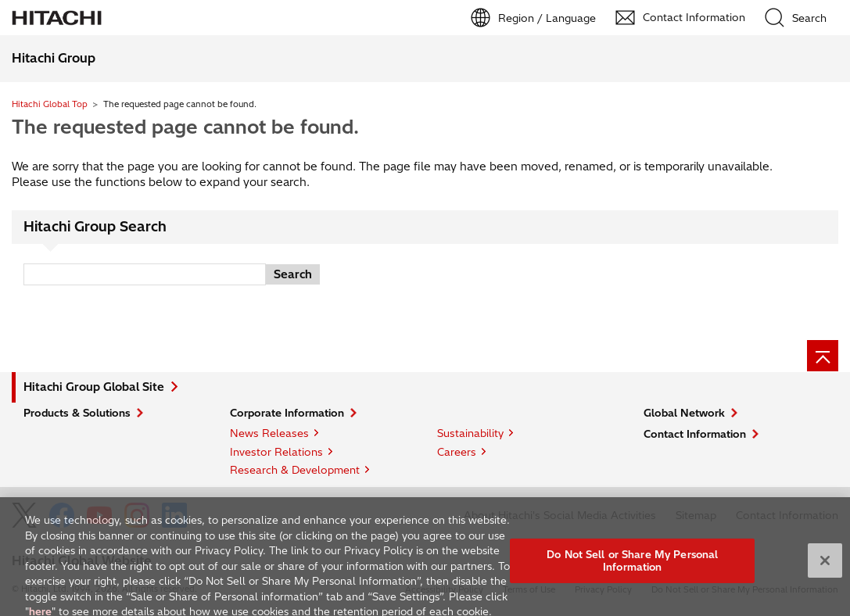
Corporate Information (287, 413)
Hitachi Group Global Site (94, 387)
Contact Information (695, 434)
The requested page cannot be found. (185, 127)
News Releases (269, 433)
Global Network (684, 413)
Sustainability (470, 433)
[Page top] (823, 356)
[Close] (825, 570)
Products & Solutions (77, 413)
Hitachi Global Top (50, 104)
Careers (457, 452)
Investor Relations (276, 452)
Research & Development (295, 470)
